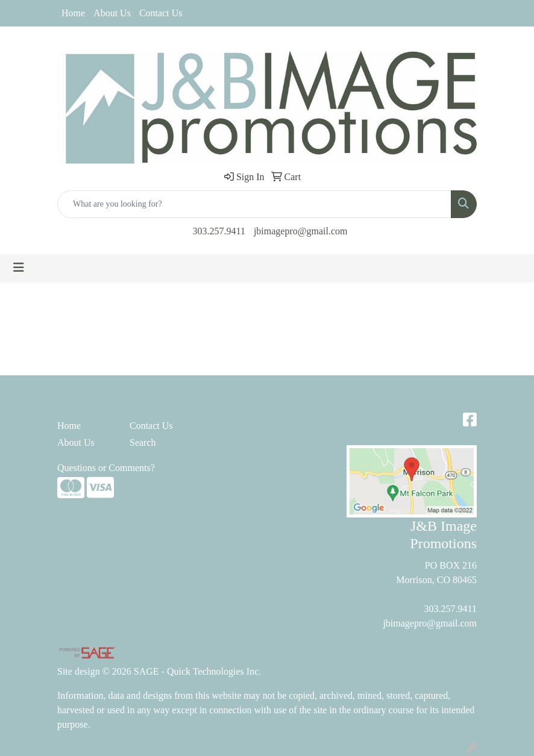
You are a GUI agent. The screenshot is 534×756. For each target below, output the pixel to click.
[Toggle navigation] (19, 267)
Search (143, 442)
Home (73, 13)
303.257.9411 (219, 231)
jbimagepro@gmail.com (301, 231)
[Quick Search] (254, 204)
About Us (112, 13)
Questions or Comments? (106, 468)
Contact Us (161, 13)
